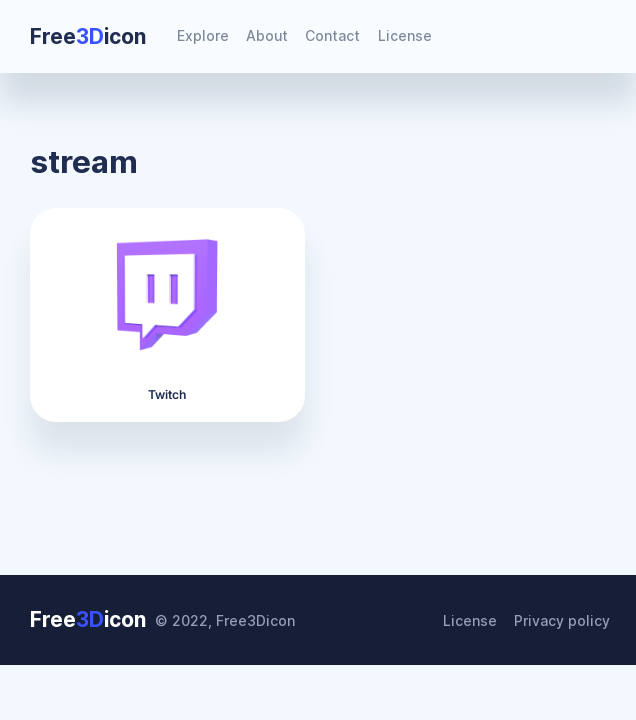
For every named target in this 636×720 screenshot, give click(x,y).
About (267, 35)
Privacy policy (562, 620)
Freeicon (88, 36)
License (405, 35)
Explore (203, 35)
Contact (332, 35)
